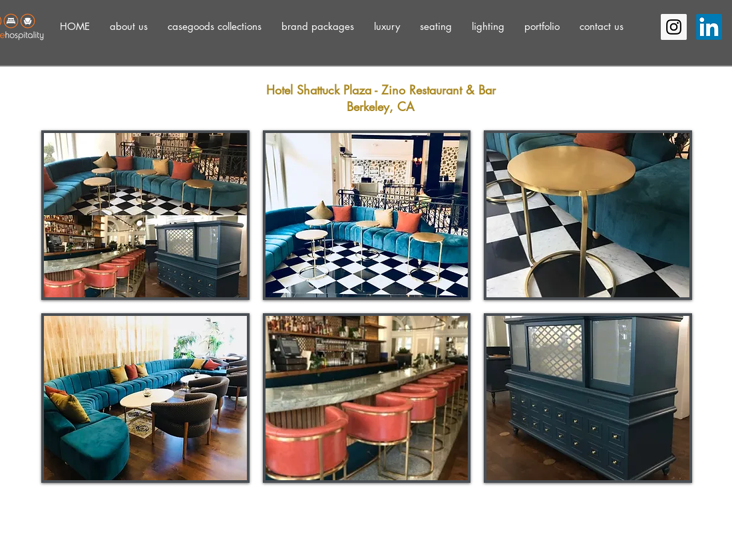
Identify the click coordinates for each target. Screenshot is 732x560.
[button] (129, 26)
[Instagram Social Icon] (674, 27)
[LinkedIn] (709, 27)
